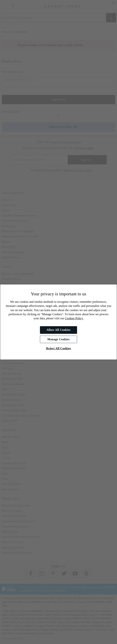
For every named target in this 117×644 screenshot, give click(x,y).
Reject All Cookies (58, 348)
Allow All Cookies (58, 330)
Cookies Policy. (74, 318)
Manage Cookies (58, 339)
